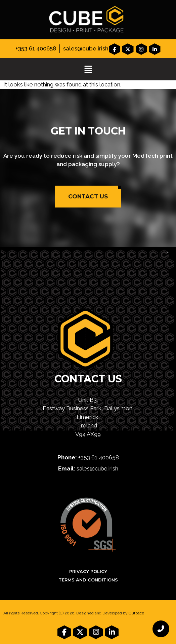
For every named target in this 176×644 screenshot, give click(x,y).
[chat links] (161, 629)
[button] (88, 70)
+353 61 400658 (36, 48)
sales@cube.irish (86, 48)
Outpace (136, 613)
